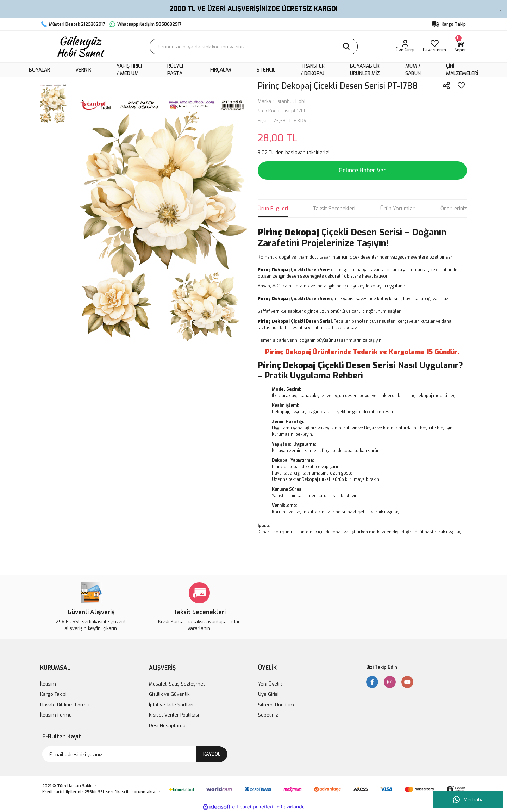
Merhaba (468, 800)
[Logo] (80, 47)
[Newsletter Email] (135, 754)
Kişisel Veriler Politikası (174, 715)
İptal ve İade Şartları (171, 705)
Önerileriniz (454, 209)
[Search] (254, 47)
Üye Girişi (268, 694)
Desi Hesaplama (167, 726)
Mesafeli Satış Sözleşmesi (178, 684)
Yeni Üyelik (270, 684)
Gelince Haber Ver (362, 170)
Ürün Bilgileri (273, 209)
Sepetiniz (268, 715)
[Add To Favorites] (461, 86)
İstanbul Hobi (291, 101)
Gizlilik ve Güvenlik (169, 694)
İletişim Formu (56, 715)
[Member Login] (405, 47)
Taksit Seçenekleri (334, 209)
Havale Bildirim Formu (65, 705)
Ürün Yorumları (398, 209)
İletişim (48, 684)
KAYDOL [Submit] (212, 754)
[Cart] (460, 47)
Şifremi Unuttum (276, 705)
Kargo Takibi (53, 694)
